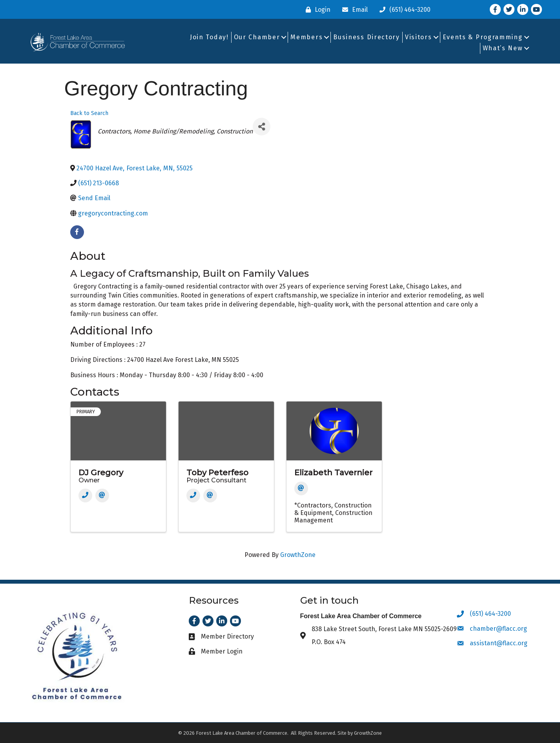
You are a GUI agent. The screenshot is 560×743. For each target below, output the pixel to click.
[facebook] (77, 232)
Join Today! (209, 37)
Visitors (419, 37)
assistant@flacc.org (499, 643)
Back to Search (89, 113)
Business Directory (367, 37)
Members (306, 37)
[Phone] (85, 496)
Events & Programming (483, 37)
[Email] (353, 10)
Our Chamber (257, 37)
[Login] (316, 10)
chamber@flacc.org (498, 629)
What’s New (503, 48)
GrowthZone (298, 555)
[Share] (262, 127)
